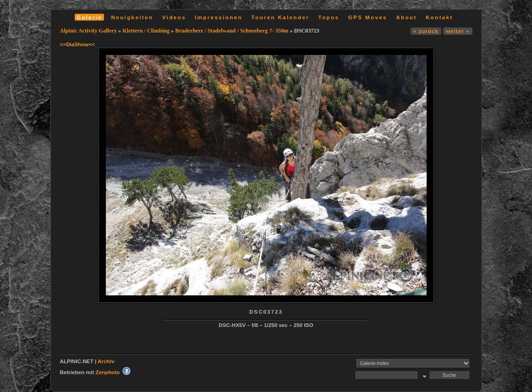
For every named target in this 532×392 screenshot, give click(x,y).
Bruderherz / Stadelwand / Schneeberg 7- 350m (232, 31)
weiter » (458, 31)
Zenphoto (107, 372)
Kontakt (439, 17)
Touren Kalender (280, 17)
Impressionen (219, 17)
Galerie (89, 17)
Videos (174, 17)
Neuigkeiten (132, 17)
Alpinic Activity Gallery (89, 31)
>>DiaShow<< (78, 44)
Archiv (106, 361)
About (406, 17)
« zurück (426, 31)
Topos (329, 17)
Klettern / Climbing (146, 31)
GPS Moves (368, 17)
